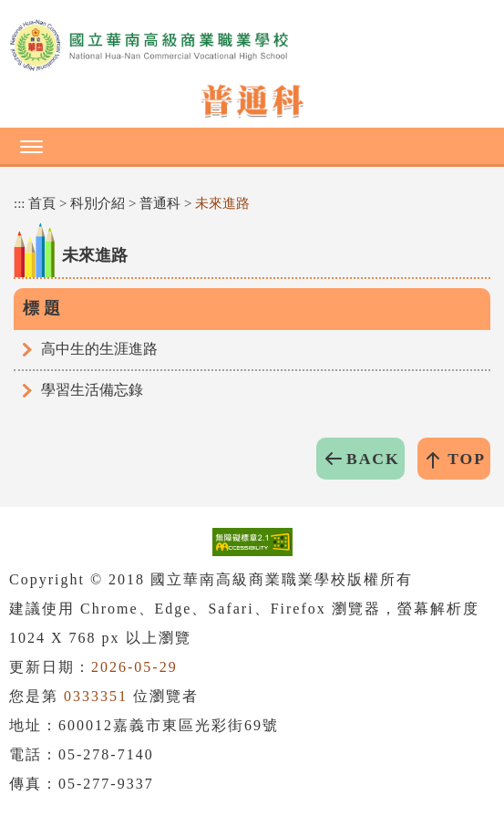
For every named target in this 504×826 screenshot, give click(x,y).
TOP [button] (467, 459)
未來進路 (222, 203)
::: (20, 203)
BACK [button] (373, 459)
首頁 (42, 203)
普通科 (160, 203)
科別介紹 (98, 203)
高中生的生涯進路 (99, 349)
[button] (252, 146)
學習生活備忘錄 (92, 390)
